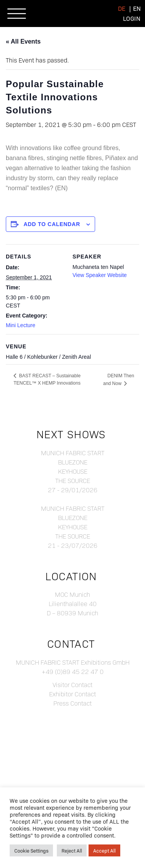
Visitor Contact (72, 685)
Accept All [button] (104, 850)
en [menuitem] (137, 8)
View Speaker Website (100, 275)
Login (132, 18)
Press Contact (72, 703)
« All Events (23, 41)
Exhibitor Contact (72, 694)
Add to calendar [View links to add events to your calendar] (52, 224)
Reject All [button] (72, 850)
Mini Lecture (20, 325)
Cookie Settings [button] (31, 850)
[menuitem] (122, 8)
